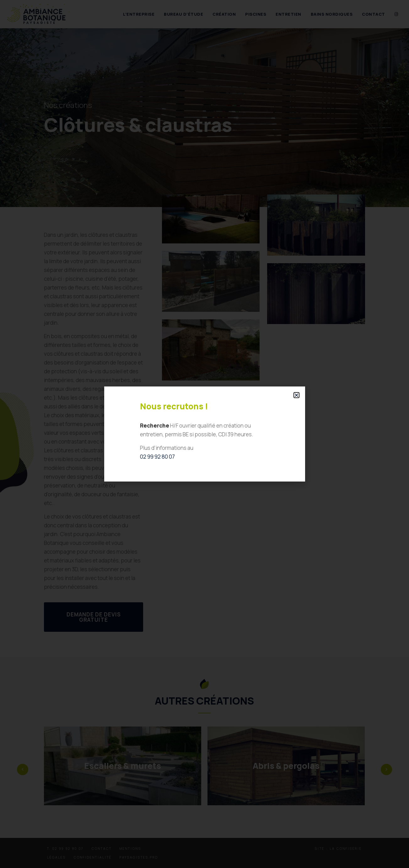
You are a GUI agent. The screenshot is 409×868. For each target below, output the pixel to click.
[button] (296, 395)
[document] (204, 434)
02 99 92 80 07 (157, 457)
